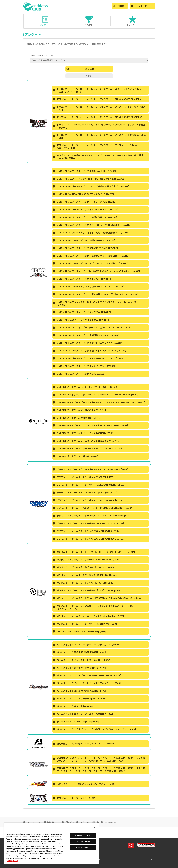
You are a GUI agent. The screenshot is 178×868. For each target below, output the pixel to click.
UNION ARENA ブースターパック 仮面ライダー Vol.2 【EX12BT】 (86, 210)
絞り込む (80, 69)
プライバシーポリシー (34, 822)
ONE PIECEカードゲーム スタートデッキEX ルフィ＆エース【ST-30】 (88, 449)
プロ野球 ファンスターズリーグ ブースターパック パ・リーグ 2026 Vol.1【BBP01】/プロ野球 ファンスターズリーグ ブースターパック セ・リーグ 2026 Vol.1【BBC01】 (99, 759)
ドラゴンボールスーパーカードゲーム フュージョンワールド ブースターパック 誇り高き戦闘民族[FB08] (99, 126)
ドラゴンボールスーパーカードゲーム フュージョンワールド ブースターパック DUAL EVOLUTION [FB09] (95, 147)
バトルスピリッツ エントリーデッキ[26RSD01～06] (79, 698)
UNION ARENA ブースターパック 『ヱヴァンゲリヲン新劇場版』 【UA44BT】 (92, 256)
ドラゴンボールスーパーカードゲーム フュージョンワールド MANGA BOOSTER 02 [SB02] (98, 117)
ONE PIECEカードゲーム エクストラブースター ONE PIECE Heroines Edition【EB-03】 (96, 395)
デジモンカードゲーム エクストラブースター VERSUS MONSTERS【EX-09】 (91, 469)
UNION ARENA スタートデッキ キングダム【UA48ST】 (81, 320)
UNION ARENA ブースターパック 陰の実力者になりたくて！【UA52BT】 (90, 358)
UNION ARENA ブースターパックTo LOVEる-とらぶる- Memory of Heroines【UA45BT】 (98, 271)
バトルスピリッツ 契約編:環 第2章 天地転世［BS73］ (80, 652)
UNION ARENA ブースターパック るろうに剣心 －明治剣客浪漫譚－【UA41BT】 (93, 225)
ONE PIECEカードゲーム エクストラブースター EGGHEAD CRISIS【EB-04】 (91, 425)
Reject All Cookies (83, 841)
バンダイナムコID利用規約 (89, 822)
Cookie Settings (110, 822)
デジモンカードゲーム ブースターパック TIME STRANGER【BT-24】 (88, 500)
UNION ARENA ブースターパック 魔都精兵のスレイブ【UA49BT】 (87, 335)
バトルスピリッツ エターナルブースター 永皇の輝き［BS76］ (84, 714)
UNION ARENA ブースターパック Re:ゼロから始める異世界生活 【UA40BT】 (92, 186)
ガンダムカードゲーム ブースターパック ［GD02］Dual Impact (85, 575)
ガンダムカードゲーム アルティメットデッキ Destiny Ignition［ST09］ (89, 616)
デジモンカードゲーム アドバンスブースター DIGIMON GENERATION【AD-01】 (94, 508)
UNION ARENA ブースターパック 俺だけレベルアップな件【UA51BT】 (89, 343)
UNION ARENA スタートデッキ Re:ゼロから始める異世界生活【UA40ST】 (90, 179)
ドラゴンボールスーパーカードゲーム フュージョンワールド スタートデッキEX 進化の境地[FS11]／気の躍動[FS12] (98, 157)
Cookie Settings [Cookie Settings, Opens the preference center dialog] (83, 848)
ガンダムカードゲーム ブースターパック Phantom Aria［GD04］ (86, 624)
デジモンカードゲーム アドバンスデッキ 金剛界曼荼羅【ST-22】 (86, 493)
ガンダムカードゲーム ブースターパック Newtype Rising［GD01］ (87, 560)
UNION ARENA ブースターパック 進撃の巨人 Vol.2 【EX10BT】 (85, 171)
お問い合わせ (69, 822)
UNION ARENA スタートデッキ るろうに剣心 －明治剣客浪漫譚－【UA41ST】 (92, 233)
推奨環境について (53, 822)
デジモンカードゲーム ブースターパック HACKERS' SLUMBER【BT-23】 (89, 485)
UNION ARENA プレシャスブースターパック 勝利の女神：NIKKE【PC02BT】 (92, 328)
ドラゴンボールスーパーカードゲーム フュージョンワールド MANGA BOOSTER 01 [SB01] (98, 99)
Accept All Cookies (83, 835)
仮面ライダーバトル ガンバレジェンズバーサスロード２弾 (83, 784)
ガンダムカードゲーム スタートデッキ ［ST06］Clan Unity (83, 583)
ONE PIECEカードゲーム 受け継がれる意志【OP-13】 (80, 410)
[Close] (94, 828)
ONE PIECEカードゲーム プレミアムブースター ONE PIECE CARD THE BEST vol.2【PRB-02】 (100, 402)
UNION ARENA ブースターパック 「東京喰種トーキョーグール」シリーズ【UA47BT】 (96, 294)
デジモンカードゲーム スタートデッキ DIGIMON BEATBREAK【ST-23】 (89, 539)
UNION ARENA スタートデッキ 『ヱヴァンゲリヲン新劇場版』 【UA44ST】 (91, 263)
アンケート (45, 25)
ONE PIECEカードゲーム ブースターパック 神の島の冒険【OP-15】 (87, 441)
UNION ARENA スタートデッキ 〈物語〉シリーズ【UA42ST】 (85, 240)
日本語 (121, 6)
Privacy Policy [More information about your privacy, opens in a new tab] (13, 861)
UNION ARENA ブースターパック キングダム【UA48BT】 (82, 312)
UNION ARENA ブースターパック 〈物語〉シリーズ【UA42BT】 (86, 217)
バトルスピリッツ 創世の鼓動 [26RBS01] (74, 706)
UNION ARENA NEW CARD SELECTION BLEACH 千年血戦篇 (84, 194)
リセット (90, 76)
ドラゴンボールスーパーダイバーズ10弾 (74, 798)
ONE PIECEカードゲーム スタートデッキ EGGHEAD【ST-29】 (84, 433)
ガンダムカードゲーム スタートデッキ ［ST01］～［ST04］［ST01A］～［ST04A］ (94, 552)
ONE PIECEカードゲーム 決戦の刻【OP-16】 (76, 456)
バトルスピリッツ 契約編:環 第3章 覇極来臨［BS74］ (80, 668)
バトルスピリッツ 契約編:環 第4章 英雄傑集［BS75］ (80, 691)
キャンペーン (132, 25)
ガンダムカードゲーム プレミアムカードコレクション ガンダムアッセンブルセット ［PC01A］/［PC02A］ (94, 607)
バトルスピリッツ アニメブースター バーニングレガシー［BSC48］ (87, 645)
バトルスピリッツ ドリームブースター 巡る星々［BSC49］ (83, 660)
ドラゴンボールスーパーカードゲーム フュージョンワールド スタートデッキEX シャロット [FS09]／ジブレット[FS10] (98, 90)
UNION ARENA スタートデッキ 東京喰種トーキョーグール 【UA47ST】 (89, 287)
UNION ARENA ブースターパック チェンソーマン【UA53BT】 (85, 366)
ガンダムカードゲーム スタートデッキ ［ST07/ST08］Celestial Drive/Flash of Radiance (97, 598)
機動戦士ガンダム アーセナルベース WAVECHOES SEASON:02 (84, 744)
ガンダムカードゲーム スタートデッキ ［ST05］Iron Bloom (83, 567)
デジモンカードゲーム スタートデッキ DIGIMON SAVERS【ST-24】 (87, 531)
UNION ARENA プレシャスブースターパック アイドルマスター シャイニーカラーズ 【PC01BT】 (95, 303)
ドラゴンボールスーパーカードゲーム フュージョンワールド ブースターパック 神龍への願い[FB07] (99, 108)
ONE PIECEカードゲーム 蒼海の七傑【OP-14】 (77, 418)
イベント (89, 25)
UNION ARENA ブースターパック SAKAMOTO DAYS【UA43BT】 (86, 248)
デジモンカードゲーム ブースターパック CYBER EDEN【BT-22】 (85, 477)
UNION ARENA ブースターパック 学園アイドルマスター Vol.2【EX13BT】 (90, 351)
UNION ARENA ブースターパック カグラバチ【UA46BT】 (82, 279)
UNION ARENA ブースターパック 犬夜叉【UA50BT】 (80, 374)
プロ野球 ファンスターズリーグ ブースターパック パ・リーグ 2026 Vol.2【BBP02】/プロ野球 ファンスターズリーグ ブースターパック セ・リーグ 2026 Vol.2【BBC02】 (99, 769)
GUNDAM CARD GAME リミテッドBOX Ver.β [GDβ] (79, 631)
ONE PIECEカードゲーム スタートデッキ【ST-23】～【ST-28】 (86, 387)
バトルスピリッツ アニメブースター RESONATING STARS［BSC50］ (88, 675)
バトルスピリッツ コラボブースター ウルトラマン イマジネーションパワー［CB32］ (95, 729)
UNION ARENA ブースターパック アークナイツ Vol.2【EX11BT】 (86, 202)
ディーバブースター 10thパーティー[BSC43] (76, 722)
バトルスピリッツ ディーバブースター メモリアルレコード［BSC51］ (88, 683)
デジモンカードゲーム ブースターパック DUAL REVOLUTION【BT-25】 (89, 523)
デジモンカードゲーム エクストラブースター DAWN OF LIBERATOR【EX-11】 (93, 516)
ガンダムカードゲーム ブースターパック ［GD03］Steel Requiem (86, 590)
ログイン (139, 6)
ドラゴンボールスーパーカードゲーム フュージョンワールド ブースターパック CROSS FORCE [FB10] (99, 136)
